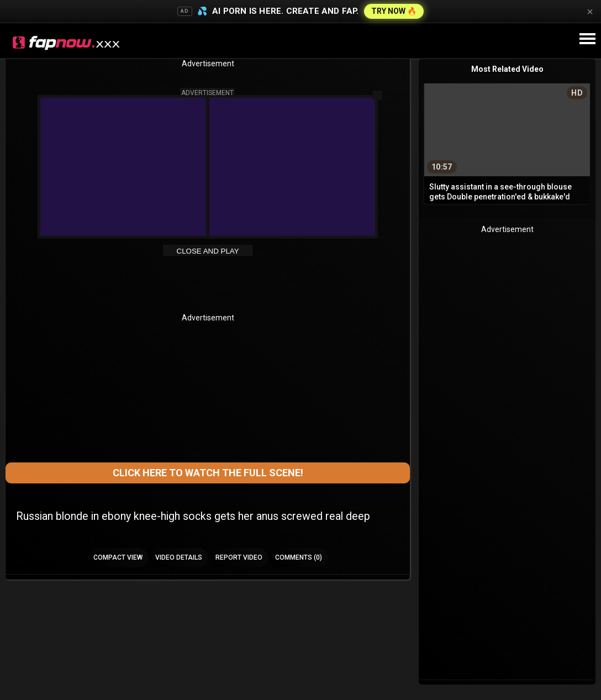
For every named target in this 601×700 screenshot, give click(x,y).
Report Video (239, 557)
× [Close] (590, 12)
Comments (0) (299, 557)
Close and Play (208, 251)
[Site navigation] (587, 39)
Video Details (179, 557)
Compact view (118, 557)
